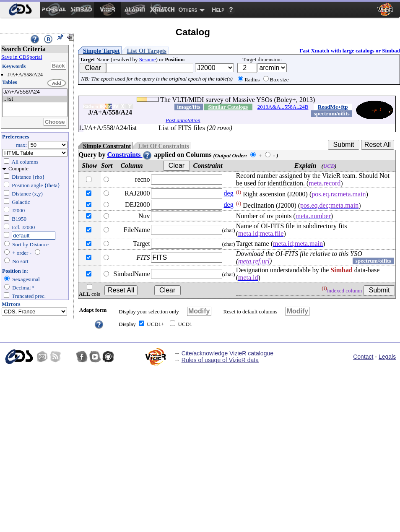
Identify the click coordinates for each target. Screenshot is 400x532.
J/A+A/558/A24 (35, 92)
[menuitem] (20, 10)
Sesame (148, 59)
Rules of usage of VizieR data (220, 360)
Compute (18, 168)
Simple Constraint (107, 146)
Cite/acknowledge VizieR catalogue (227, 353)
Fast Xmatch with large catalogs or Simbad (350, 51)
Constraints (130, 155)
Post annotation (183, 120)
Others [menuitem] (188, 10)
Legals (387, 357)
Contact (363, 357)
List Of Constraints (163, 146)
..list (35, 99)
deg (229, 193)
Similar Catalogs (228, 107)
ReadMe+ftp (333, 107)
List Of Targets (147, 51)
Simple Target (101, 51)
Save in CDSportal (22, 57)
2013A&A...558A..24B (283, 107)
